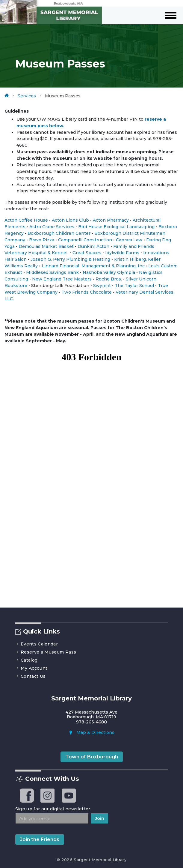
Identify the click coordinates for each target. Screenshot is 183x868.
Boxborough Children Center (59, 233)
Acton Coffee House (26, 220)
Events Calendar (37, 644)
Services (27, 96)
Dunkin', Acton (93, 246)
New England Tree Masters (62, 279)
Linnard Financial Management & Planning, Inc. (94, 266)
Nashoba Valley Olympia (109, 272)
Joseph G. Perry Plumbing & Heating (70, 259)
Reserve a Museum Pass (46, 652)
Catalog (27, 660)
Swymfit (102, 286)
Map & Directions (91, 733)
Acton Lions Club (70, 220)
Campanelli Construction (85, 240)
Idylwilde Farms (122, 253)
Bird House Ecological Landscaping (116, 227)
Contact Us (31, 676)
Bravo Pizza (42, 240)
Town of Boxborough (92, 757)
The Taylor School (134, 286)
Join (100, 818)
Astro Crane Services (52, 227)
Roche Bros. (109, 279)
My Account (31, 668)
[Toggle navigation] (172, 15)
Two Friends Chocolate (87, 292)
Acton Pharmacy (111, 220)
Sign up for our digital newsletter (53, 809)
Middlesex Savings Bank (52, 272)
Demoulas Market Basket (46, 246)
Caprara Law (129, 240)
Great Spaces (87, 253)
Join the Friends (40, 839)
